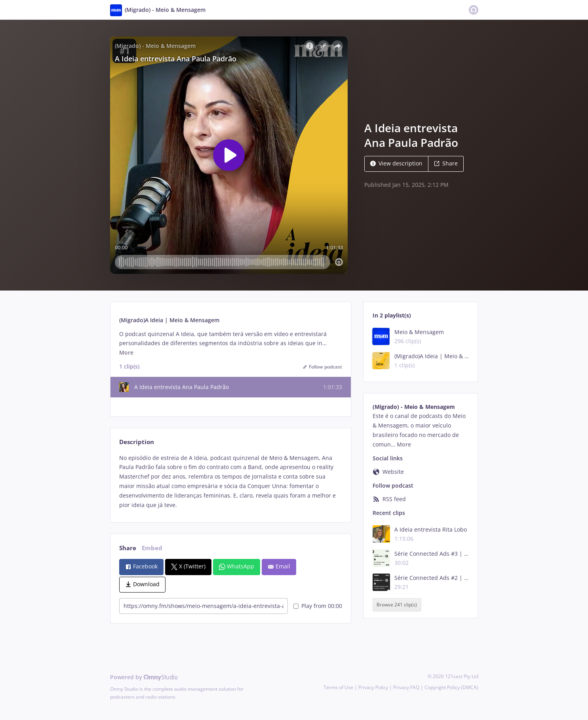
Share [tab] (128, 548)
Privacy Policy (373, 687)
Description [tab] (137, 442)
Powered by (144, 677)
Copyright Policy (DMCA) (451, 687)
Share (446, 163)
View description (396, 163)
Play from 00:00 (318, 606)
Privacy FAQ (406, 687)
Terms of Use (338, 687)
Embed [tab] (152, 548)
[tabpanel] (231, 482)
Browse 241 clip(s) (397, 605)
